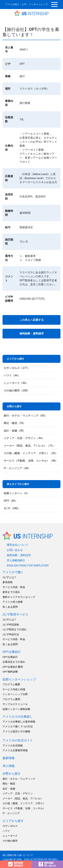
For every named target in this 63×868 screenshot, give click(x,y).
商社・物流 (9, 784)
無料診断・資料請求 (32, 334)
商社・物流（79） (15, 423)
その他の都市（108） (17, 390)
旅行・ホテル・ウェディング (19, 779)
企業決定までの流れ (14, 662)
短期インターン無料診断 (16, 709)
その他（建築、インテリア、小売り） (24, 803)
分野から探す (12, 774)
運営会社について (17, 545)
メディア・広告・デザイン (18, 793)
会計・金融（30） (15, 431)
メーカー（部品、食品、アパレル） (23, 798)
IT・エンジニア (11, 813)
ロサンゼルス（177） (17, 368)
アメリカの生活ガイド (18, 740)
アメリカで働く (13, 572)
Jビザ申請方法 (11, 634)
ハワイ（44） (12, 375)
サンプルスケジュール (15, 704)
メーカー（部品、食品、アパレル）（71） (29, 446)
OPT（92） (11, 501)
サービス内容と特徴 (14, 689)
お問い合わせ (15, 550)
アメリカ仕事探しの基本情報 (19, 722)
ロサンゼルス (10, 826)
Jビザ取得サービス (15, 614)
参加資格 (8, 582)
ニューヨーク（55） (16, 383)
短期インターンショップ (19, 679)
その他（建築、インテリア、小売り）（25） (31, 453)
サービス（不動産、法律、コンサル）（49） (31, 461)
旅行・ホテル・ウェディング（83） (25, 416)
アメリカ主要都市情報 (15, 750)
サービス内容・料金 (14, 587)
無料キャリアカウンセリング (19, 597)
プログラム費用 (11, 699)
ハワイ (6, 831)
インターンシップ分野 (15, 694)
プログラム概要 (11, 684)
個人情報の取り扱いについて (18, 855)
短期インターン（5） (17, 493)
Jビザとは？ (9, 577)
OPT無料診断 (10, 672)
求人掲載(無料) (16, 560)
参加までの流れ (11, 592)
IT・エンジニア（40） (17, 468)
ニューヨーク (10, 836)
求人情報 (9, 766)
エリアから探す (13, 821)
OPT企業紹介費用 (13, 667)
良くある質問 (10, 607)
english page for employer (28, 566)
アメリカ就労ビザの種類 (16, 731)
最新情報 (9, 758)
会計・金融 (9, 789)
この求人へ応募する (32, 320)
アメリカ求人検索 (13, 602)
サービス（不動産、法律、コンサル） (24, 808)
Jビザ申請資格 (11, 625)
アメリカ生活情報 (13, 745)
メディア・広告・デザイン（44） (24, 438)
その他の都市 (10, 841)
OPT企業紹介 (12, 652)
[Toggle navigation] (54, 5)
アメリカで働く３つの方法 (18, 726)
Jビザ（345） (12, 508)
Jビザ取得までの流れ (15, 629)
